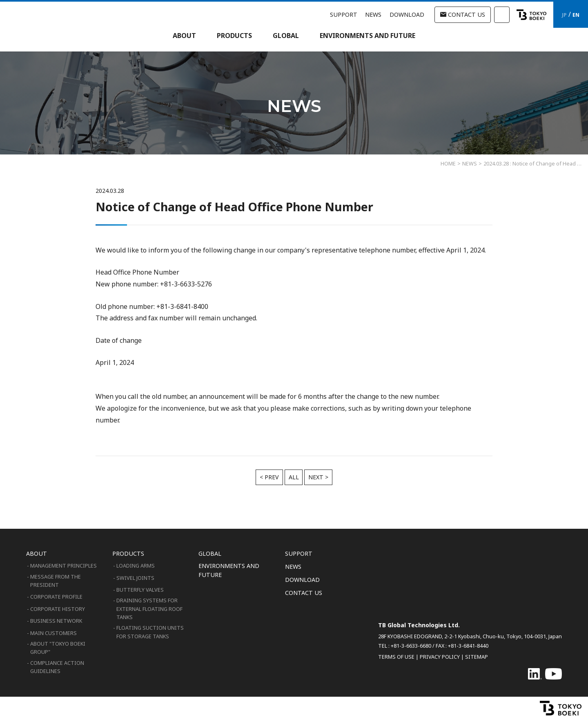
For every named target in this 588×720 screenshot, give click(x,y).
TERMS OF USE (396, 657)
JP (564, 15)
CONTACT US (463, 15)
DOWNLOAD (407, 15)
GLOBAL (286, 36)
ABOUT (184, 36)
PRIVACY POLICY (440, 657)
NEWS (373, 15)
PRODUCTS (234, 36)
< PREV (269, 477)
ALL (294, 477)
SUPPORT (344, 15)
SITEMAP (477, 657)
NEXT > (318, 477)
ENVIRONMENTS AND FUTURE (367, 36)
